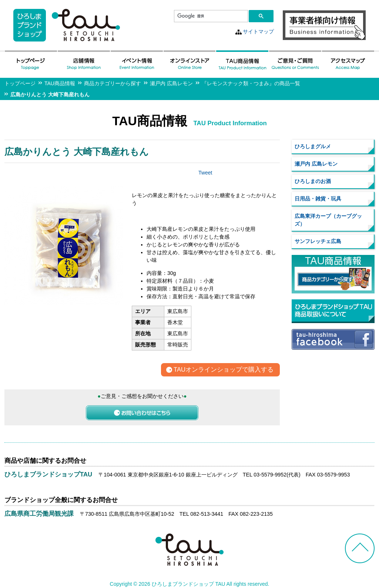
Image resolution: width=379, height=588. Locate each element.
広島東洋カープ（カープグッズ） (328, 220)
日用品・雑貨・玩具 (318, 199)
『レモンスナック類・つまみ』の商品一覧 (251, 83)
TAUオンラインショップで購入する (224, 370)
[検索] (210, 16)
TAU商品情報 (60, 83)
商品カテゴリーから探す (113, 83)
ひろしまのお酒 (313, 181)
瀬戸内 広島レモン (171, 83)
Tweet (205, 173)
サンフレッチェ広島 (318, 241)
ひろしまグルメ (313, 146)
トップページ (20, 83)
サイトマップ (258, 31)
